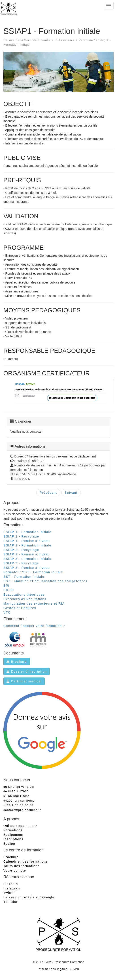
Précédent (48, 493)
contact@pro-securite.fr (22, 810)
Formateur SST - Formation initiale (33, 572)
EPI (6, 586)
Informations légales (53, 969)
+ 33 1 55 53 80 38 (18, 805)
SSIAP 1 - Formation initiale (27, 532)
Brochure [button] (17, 662)
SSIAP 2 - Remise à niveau (27, 554)
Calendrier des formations (26, 861)
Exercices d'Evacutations (25, 599)
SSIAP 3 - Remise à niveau (27, 568)
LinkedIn (11, 884)
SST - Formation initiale (24, 577)
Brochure (11, 857)
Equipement (13, 835)
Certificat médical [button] (24, 681)
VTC (7, 612)
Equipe (9, 844)
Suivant (71, 493)
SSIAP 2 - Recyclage (21, 550)
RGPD (75, 969)
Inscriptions (13, 839)
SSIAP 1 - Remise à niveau (27, 541)
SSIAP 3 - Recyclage (21, 563)
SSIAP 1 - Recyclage (21, 536)
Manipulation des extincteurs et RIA (34, 603)
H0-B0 (9, 590)
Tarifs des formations (21, 866)
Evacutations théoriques (24, 595)
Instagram (12, 888)
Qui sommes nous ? (20, 826)
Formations (13, 830)
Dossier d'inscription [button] (27, 671)
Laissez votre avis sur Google (29, 897)
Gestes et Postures (20, 608)
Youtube (10, 902)
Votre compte (15, 870)
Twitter (9, 893)
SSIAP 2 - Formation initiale (27, 545)
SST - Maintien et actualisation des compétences (45, 581)
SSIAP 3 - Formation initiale (27, 559)
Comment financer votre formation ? (34, 626)
